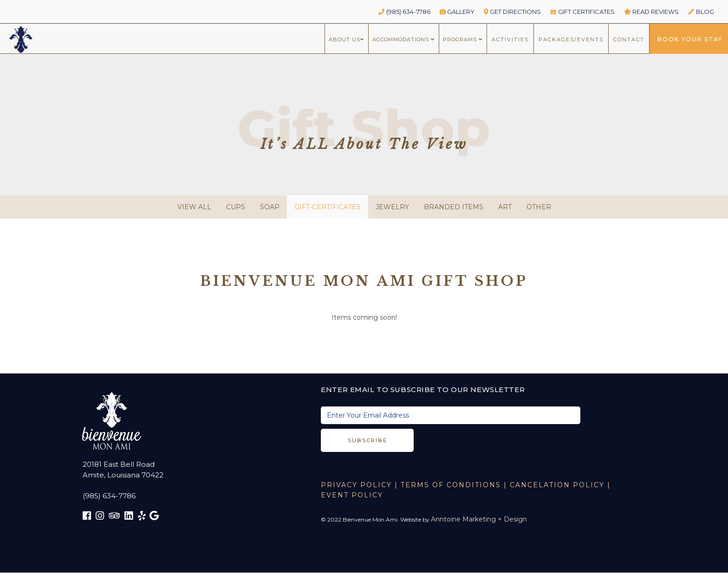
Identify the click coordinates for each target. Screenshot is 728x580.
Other (539, 207)
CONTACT (629, 39)
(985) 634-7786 (404, 12)
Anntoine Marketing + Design (479, 519)
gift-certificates (328, 207)
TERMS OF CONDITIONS (451, 485)
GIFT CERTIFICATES (582, 12)
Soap (270, 207)
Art (505, 207)
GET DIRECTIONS (513, 12)
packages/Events (571, 39)
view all (194, 207)
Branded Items (454, 207)
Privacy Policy (356, 485)
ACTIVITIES (510, 39)
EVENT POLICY (352, 495)
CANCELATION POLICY (557, 485)
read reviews (652, 12)
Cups (236, 207)
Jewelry (392, 207)
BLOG (701, 12)
